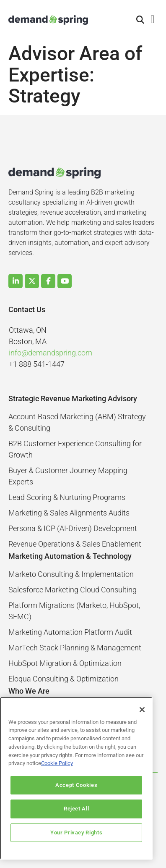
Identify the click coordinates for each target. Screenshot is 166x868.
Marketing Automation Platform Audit (70, 632)
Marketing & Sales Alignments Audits (69, 513)
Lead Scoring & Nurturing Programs (67, 497)
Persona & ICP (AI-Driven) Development (73, 528)
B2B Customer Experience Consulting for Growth (75, 449)
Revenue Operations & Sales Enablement (75, 544)
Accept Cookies (76, 785)
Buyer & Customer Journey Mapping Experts (68, 476)
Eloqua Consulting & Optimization (64, 679)
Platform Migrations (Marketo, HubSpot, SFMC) (74, 611)
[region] (76, 778)
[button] (140, 20)
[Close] (142, 710)
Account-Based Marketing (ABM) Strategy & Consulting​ (77, 422)
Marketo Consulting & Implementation (71, 574)
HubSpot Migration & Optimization (65, 663)
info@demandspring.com (51, 353)
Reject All (77, 809)
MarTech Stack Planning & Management (75, 648)
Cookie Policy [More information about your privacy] (57, 763)
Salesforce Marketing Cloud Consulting (73, 590)
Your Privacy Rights (76, 832)
